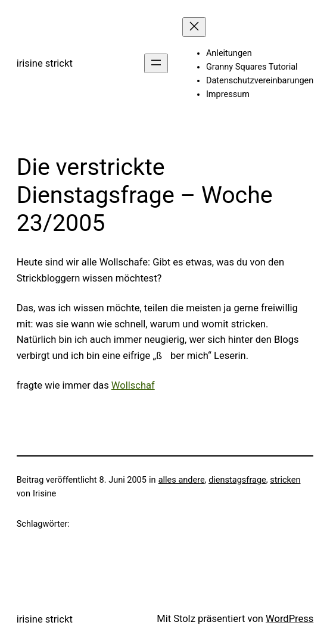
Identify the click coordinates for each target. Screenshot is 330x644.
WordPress (289, 619)
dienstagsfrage (237, 480)
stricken (285, 480)
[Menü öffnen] (156, 63)
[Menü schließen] (194, 27)
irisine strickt (45, 63)
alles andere (182, 480)
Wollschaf (133, 385)
